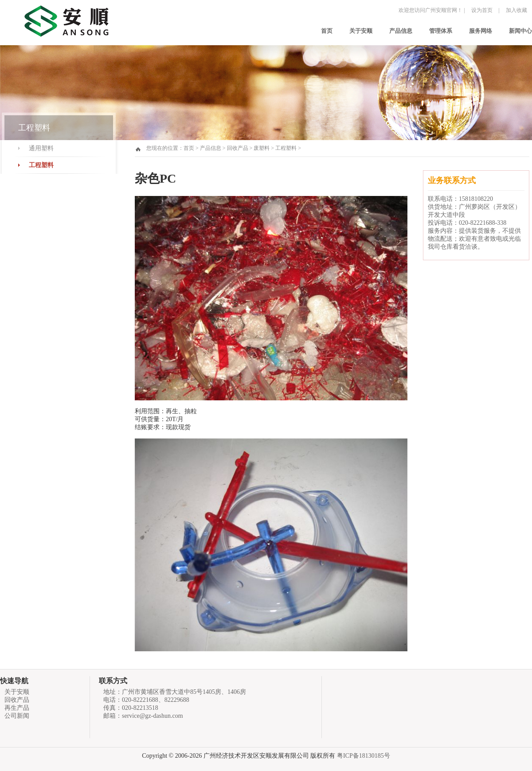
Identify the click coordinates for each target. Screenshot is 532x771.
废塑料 (262, 148)
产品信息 (401, 31)
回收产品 (238, 148)
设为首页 (482, 10)
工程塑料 (41, 165)
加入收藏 (516, 10)
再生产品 (17, 708)
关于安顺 (361, 31)
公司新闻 (17, 716)
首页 (327, 31)
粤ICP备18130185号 (364, 756)
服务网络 (481, 31)
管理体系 (441, 31)
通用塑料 (41, 148)
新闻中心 (520, 31)
